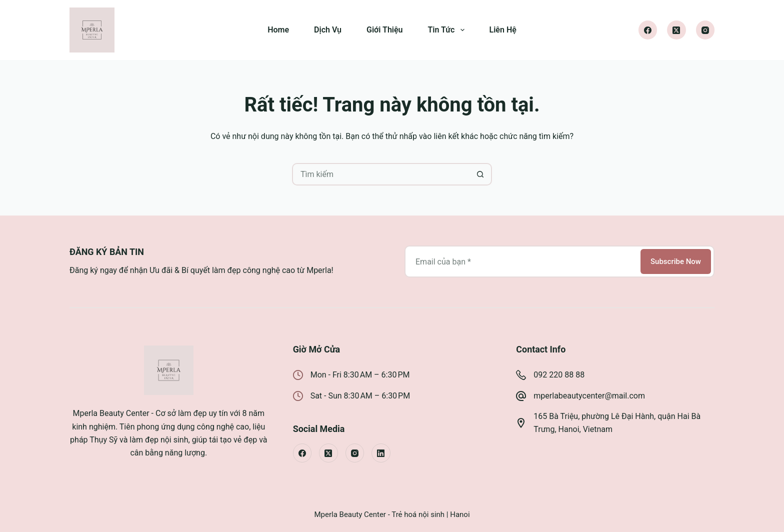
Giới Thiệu (385, 30)
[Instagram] (705, 30)
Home (278, 30)
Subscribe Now (676, 261)
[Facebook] (648, 30)
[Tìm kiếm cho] (381, 174)
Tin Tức (448, 30)
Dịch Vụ (328, 30)
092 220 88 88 (559, 375)
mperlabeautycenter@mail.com (589, 396)
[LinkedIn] (381, 453)
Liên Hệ (503, 30)
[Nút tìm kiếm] (481, 174)
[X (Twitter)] (676, 30)
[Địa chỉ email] (522, 261)
